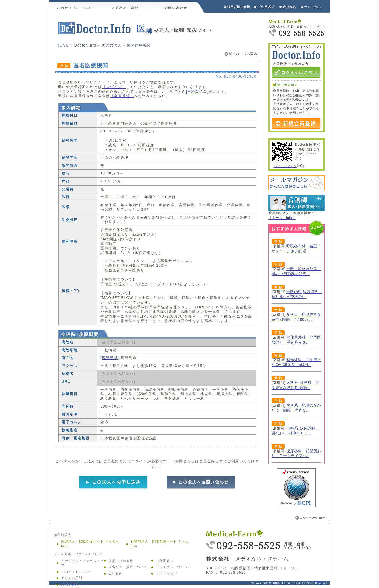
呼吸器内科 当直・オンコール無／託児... (296, 249)
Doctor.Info (85, 45)
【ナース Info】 (282, 218)
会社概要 (288, 7)
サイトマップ (311, 7)
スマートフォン (285, 166)
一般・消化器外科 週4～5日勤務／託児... (296, 271)
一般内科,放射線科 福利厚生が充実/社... (297, 294)
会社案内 (115, 573)
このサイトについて (74, 7)
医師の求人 (112, 45)
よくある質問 (72, 578)
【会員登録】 (122, 96)
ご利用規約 (265, 7)
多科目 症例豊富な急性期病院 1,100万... (296, 317)
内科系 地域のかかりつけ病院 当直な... (296, 408)
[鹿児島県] (110, 358)
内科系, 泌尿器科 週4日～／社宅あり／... (295, 431)
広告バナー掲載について (128, 567)
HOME (63, 45)
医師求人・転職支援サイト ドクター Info (90, 544)
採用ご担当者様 (229, 7)
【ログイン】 (114, 87)
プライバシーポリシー (174, 567)
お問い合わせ (178, 7)
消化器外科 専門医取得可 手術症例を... (296, 340)
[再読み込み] (197, 92)
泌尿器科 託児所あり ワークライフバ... (296, 454)
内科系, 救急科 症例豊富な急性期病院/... (295, 385)
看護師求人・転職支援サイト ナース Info (160, 544)
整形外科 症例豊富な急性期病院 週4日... (296, 362)
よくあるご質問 (125, 7)
